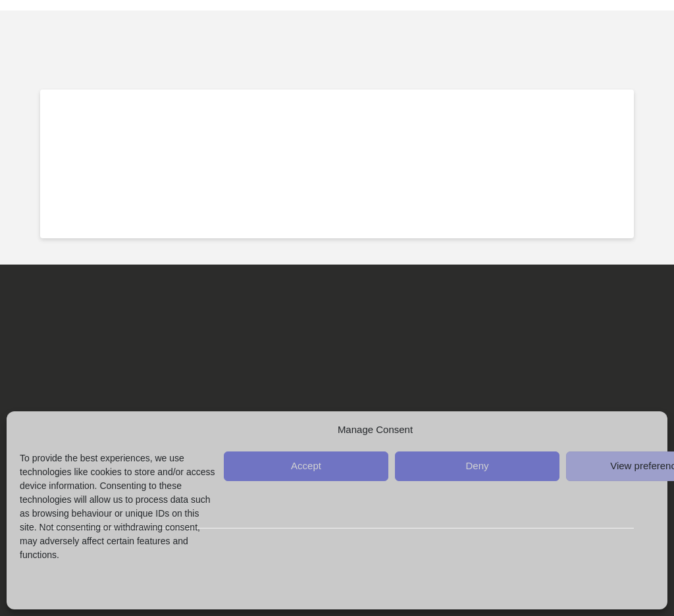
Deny (477, 466)
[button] (645, 37)
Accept (306, 466)
